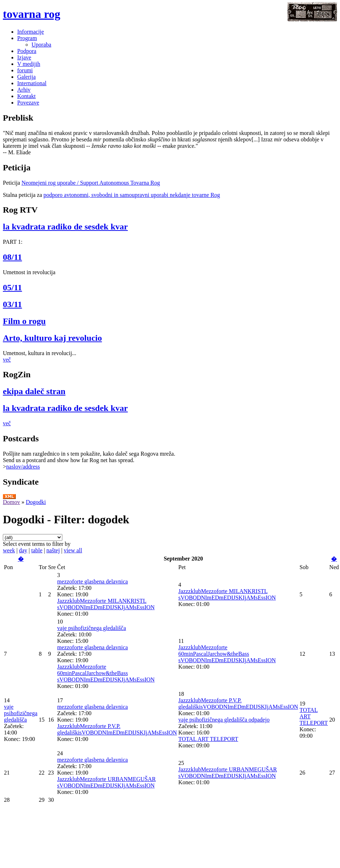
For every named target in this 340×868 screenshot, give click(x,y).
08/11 (12, 257)
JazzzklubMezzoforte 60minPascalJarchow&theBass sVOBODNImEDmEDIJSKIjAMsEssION (106, 673)
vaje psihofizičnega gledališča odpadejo (224, 720)
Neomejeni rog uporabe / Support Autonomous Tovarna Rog (91, 183)
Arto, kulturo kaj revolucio (52, 338)
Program (27, 38)
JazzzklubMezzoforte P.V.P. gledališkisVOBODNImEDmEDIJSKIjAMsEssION (117, 729)
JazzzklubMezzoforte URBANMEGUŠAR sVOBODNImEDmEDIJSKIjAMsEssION (107, 782)
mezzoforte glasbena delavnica (93, 581)
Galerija (27, 77)
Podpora (27, 51)
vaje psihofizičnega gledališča (92, 628)
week (9, 550)
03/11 (12, 304)
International (32, 83)
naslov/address (23, 467)
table (37, 550)
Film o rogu (24, 321)
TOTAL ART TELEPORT (208, 739)
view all (73, 550)
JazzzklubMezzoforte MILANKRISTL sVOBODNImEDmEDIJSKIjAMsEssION (106, 604)
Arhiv (24, 90)
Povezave (28, 103)
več (7, 360)
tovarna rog (32, 14)
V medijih (29, 64)
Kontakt (27, 96)
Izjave (24, 57)
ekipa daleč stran (34, 391)
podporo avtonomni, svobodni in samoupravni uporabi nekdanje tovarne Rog (132, 195)
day (23, 550)
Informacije (31, 32)
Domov (11, 502)
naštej (53, 550)
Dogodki (36, 502)
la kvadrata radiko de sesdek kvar (65, 227)
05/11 (12, 287)
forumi (25, 70)
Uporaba (41, 45)
